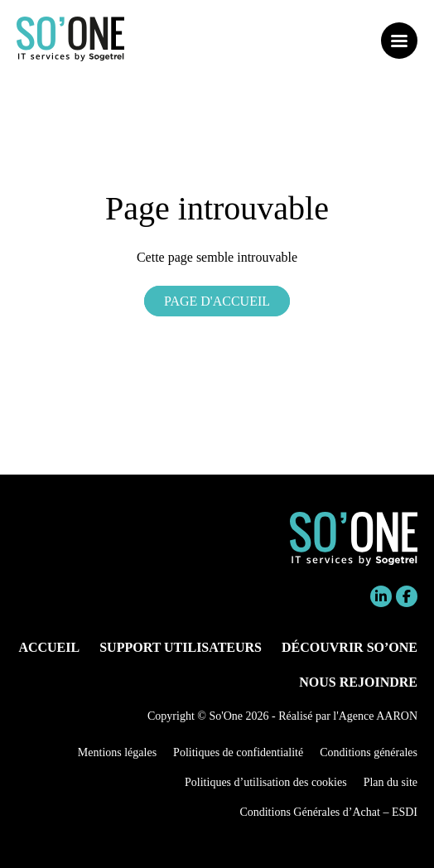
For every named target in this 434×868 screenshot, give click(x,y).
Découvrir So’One (350, 647)
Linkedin (381, 596)
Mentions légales (117, 752)
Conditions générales (369, 752)
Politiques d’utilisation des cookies (266, 782)
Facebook (407, 596)
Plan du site (391, 782)
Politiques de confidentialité (238, 752)
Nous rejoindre (358, 682)
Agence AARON (378, 716)
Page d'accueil (217, 301)
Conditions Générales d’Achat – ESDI (328, 812)
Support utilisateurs (181, 647)
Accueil (49, 647)
